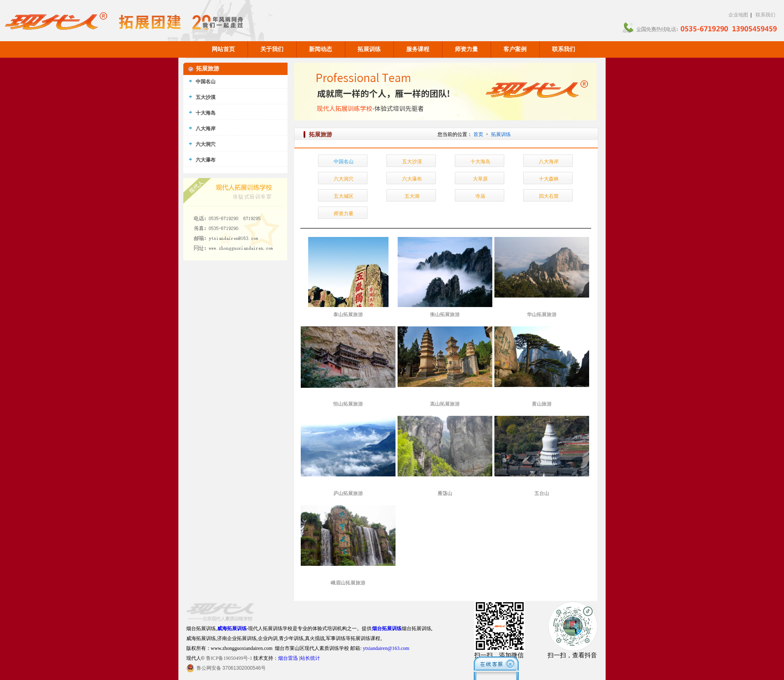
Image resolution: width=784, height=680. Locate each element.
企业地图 (738, 15)
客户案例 (515, 49)
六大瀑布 (412, 179)
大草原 (480, 179)
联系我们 (765, 15)
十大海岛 (480, 162)
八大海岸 (549, 162)
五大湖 (412, 196)
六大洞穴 (344, 179)
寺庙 (480, 196)
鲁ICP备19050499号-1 (229, 658)
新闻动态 (321, 49)
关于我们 (272, 49)
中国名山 (344, 162)
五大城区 (344, 196)
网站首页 (223, 49)
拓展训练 (369, 49)
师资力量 (466, 49)
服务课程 (418, 49)
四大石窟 (549, 196)
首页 (478, 134)
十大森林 (549, 179)
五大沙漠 (412, 162)
